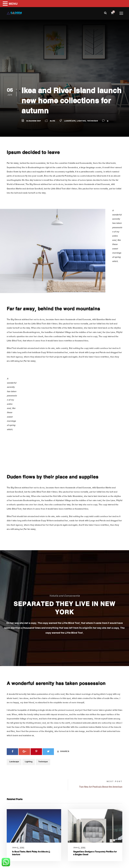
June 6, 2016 (18, 848)
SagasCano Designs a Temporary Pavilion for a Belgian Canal (95, 853)
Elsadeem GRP (34, 121)
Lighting (81, 121)
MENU (13, 4)
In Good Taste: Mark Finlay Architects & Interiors (31, 853)
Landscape (70, 121)
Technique (92, 121)
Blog (52, 121)
